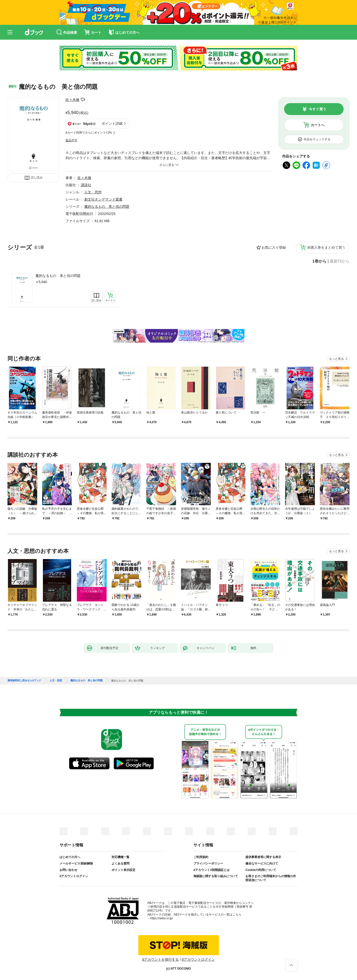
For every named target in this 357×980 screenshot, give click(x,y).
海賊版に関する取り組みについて (216, 876)
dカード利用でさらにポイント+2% (89, 133)
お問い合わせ (68, 870)
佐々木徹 (72, 100)
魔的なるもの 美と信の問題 (58, 276)
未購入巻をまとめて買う (326, 247)
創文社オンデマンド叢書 (103, 199)
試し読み (37, 178)
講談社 (86, 185)
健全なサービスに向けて (262, 863)
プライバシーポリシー (208, 863)
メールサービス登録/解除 (76, 863)
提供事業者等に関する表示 (263, 857)
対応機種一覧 (120, 857)
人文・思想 (93, 192)
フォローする (83, 100)
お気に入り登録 (274, 247)
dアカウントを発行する (160, 959)
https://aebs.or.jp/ (162, 918)
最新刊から (340, 261)
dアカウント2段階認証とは (211, 870)
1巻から (319, 261)
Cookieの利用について (261, 870)
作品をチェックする (317, 139)
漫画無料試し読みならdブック (24, 681)
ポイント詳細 (112, 123)
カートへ (318, 125)
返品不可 (71, 140)
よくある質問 (120, 863)
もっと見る (336, 359)
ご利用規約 (201, 857)
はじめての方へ (70, 857)
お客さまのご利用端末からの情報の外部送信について (271, 878)
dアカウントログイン (74, 876)
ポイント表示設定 (123, 870)
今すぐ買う (318, 109)
